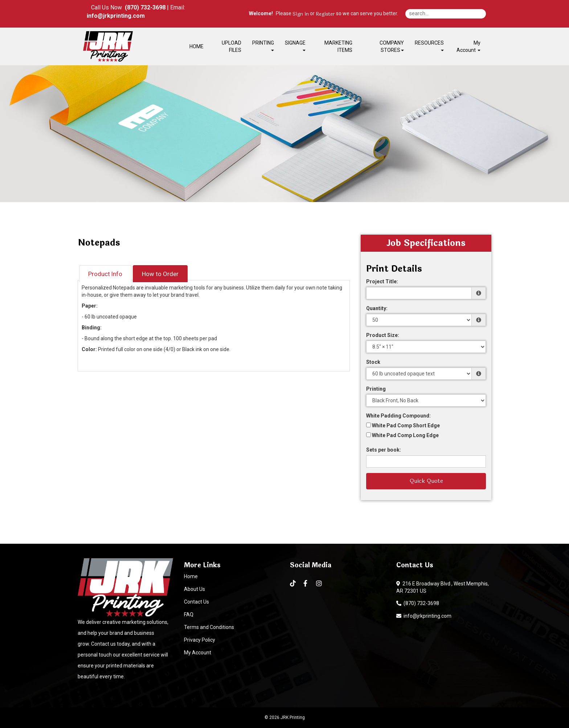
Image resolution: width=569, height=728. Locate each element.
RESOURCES (429, 46)
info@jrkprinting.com (424, 616)
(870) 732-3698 (418, 603)
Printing (376, 389)
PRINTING (263, 46)
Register (325, 14)
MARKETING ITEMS (338, 46)
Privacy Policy (200, 640)
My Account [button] (468, 46)
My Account (198, 653)
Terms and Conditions (209, 627)
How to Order (160, 274)
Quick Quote (426, 481)
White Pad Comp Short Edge (403, 425)
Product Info (105, 274)
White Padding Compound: (398, 416)
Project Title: (382, 281)
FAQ (189, 614)
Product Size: (383, 335)
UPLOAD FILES (232, 46)
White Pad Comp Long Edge (402, 435)
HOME (197, 46)
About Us (195, 589)
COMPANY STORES (392, 46)
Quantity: (377, 308)
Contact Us (197, 602)
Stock (373, 362)
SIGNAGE (295, 46)
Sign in (301, 14)
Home (191, 576)
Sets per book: (384, 450)
